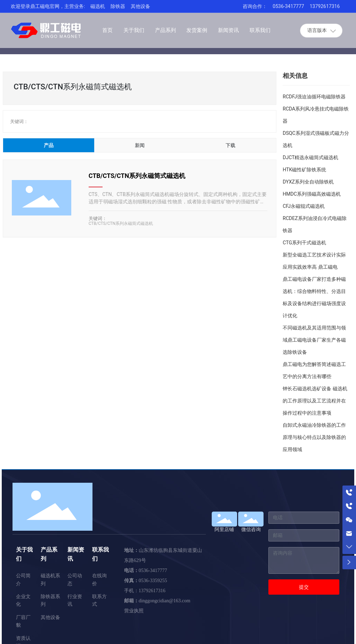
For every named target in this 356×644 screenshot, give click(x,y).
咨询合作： (255, 6)
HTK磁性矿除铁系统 (304, 170)
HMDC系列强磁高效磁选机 (312, 194)
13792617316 (325, 6)
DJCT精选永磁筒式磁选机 (310, 157)
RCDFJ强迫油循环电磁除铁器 (314, 97)
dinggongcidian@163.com (165, 601)
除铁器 (118, 6)
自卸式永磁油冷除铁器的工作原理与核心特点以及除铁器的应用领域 (314, 437)
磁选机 (98, 6)
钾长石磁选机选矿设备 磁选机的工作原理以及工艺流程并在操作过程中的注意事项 (315, 401)
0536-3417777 (288, 6)
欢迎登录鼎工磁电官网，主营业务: (48, 6)
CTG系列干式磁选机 (304, 243)
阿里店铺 (224, 529)
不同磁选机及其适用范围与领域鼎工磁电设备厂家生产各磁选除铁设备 (314, 340)
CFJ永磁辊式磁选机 (304, 206)
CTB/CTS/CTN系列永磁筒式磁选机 (137, 176)
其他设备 (140, 6)
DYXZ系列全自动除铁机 (308, 182)
